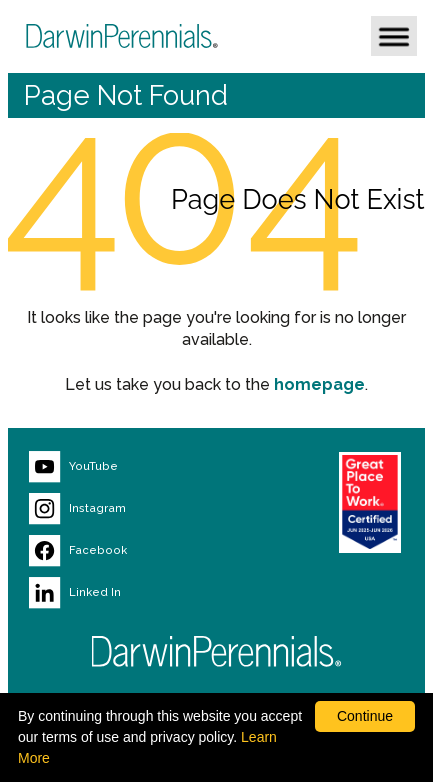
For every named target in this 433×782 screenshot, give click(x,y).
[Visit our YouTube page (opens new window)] (131, 467)
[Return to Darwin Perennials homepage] (217, 651)
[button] (394, 36)
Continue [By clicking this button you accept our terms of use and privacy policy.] (365, 716)
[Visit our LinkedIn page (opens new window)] (131, 593)
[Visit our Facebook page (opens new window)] (131, 551)
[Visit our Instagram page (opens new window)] (131, 509)
